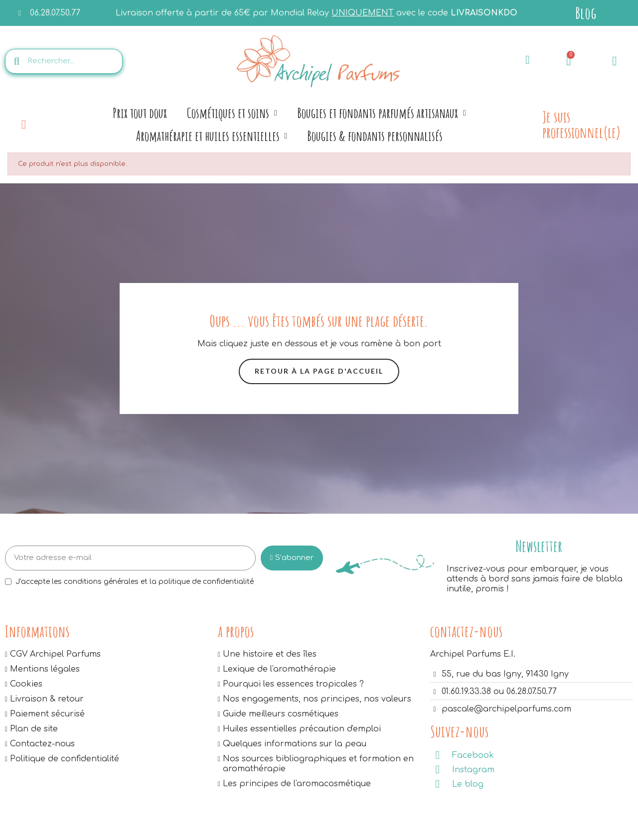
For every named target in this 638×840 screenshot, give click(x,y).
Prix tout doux (140, 113)
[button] (319, 371)
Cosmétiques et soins (232, 113)
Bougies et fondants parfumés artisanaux (382, 113)
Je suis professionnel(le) (581, 124)
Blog (586, 13)
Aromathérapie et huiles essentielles (212, 136)
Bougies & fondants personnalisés (375, 136)
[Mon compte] (614, 61)
